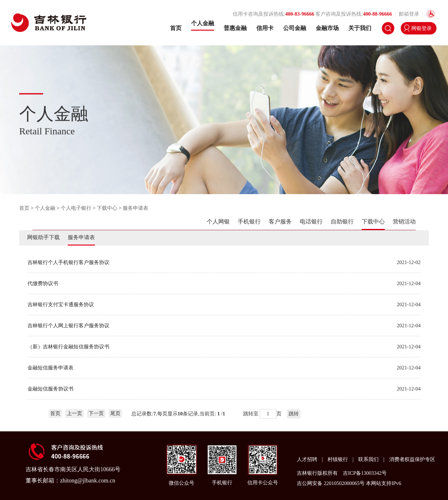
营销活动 (404, 222)
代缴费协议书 (43, 283)
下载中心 (107, 208)
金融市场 (327, 28)
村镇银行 (338, 459)
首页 (176, 28)
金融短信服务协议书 (50, 389)
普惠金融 (235, 28)
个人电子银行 (76, 208)
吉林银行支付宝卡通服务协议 (61, 304)
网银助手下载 (43, 237)
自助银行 (342, 222)
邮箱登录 (409, 14)
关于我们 (360, 28)
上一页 (74, 413)
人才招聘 (308, 459)
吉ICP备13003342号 (365, 473)
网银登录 (421, 28)
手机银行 (249, 222)
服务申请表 (135, 208)
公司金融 (295, 28)
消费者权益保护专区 (412, 459)
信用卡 (265, 28)
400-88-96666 (378, 14)
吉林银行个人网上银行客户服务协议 (68, 326)
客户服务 (280, 222)
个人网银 (218, 222)
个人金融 (203, 23)
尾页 (115, 413)
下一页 (96, 413)
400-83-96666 (300, 14)
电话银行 (311, 222)
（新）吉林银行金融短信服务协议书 (68, 347)
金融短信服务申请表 (50, 368)
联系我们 (369, 459)
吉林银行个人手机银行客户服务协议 (68, 262)
